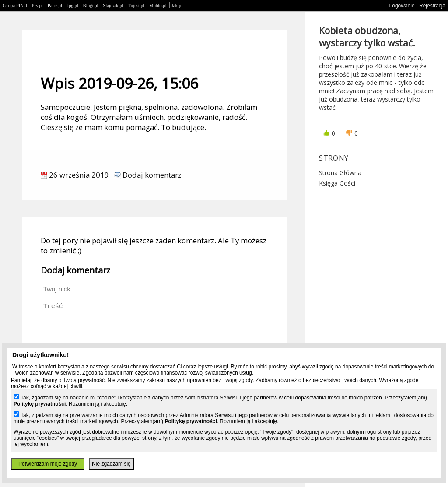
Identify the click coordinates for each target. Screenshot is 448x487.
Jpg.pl (73, 5)
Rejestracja (432, 6)
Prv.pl (37, 5)
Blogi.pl (91, 5)
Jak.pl (177, 5)
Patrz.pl (55, 5)
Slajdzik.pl (113, 5)
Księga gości (337, 183)
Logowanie (402, 6)
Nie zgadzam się (111, 464)
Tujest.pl (136, 5)
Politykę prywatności (40, 404)
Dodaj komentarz (152, 175)
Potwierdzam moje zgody (48, 464)
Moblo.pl (158, 5)
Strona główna (340, 173)
